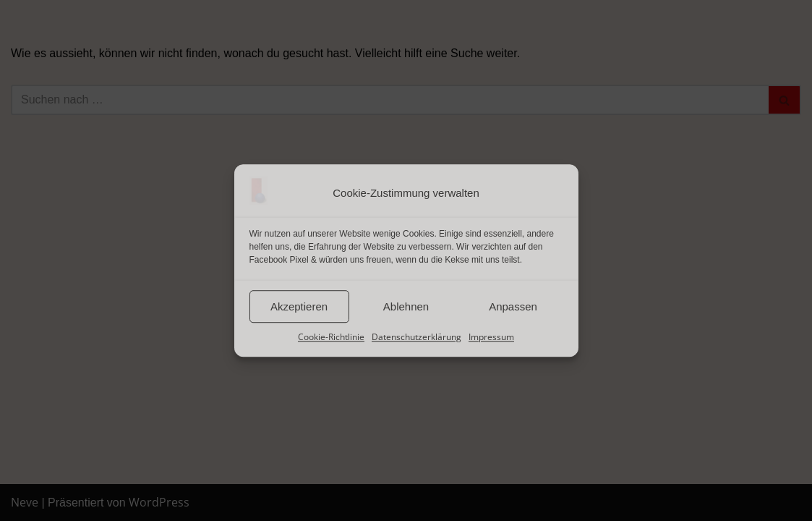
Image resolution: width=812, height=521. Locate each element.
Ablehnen (406, 306)
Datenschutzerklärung (416, 337)
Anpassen (513, 306)
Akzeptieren (299, 306)
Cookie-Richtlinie (331, 337)
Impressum (491, 337)
